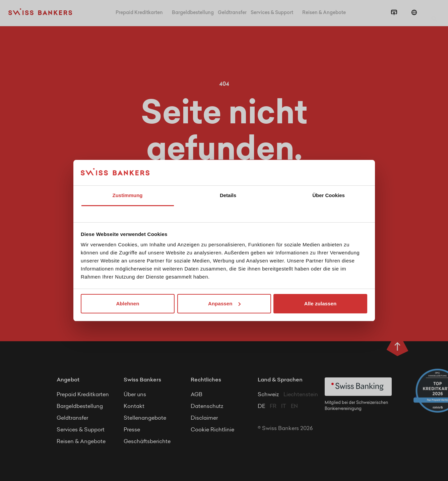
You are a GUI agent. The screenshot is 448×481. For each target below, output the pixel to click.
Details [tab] (228, 195)
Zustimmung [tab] (128, 195)
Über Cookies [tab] (329, 195)
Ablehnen (127, 304)
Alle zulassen (320, 304)
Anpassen (224, 304)
